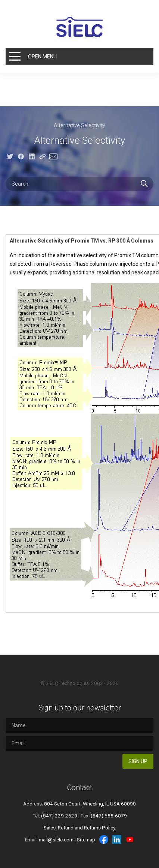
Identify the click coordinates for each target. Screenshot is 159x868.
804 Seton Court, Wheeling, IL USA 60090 (90, 804)
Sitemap (86, 840)
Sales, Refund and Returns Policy (79, 828)
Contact (80, 788)
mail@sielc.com (56, 840)
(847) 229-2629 (59, 816)
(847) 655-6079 (109, 816)
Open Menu (42, 57)
